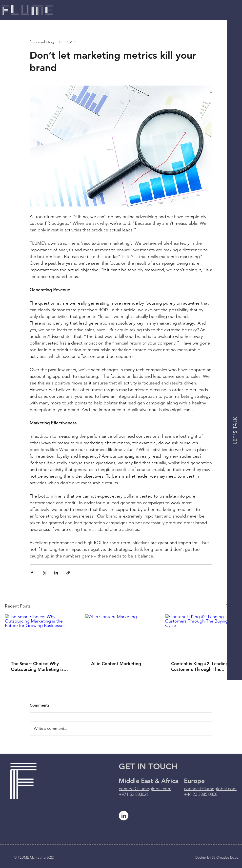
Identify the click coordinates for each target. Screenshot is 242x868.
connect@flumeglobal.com (145, 789)
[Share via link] (68, 573)
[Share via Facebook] (32, 573)
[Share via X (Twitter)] (44, 573)
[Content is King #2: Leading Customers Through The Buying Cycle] (201, 634)
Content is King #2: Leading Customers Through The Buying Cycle (200, 666)
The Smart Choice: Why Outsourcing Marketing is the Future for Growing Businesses (37, 666)
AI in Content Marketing (116, 664)
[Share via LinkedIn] (56, 573)
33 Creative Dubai (226, 857)
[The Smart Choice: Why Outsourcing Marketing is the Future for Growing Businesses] (41, 634)
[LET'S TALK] (235, 430)
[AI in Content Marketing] (121, 635)
